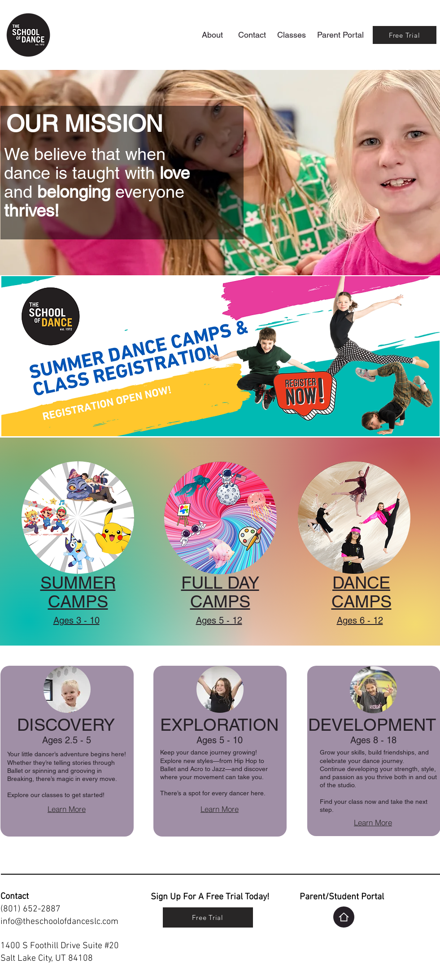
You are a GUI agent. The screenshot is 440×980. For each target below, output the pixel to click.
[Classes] (292, 35)
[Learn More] (67, 809)
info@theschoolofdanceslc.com (59, 922)
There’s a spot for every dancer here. (213, 793)
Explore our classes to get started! (56, 795)
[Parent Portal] (340, 35)
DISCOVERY (66, 725)
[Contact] (252, 35)
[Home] (344, 917)
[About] (213, 35)
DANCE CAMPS (362, 592)
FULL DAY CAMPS (220, 592)
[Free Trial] (405, 35)
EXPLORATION (219, 725)
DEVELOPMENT (372, 725)
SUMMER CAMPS (78, 592)
